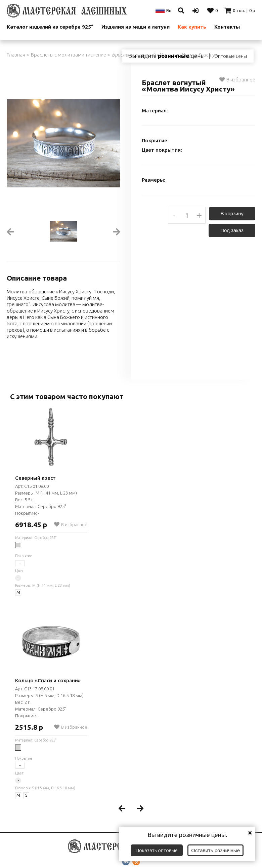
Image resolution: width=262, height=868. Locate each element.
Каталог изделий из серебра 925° (50, 27)
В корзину (232, 213)
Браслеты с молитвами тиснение (69, 55)
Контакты (227, 27)
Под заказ (232, 230)
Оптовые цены (231, 56)
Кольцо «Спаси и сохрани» (48, 680)
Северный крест (35, 478)
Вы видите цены (166, 56)
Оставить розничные (215, 850)
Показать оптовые (157, 850)
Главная (16, 55)
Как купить (192, 27)
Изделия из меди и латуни (136, 27)
